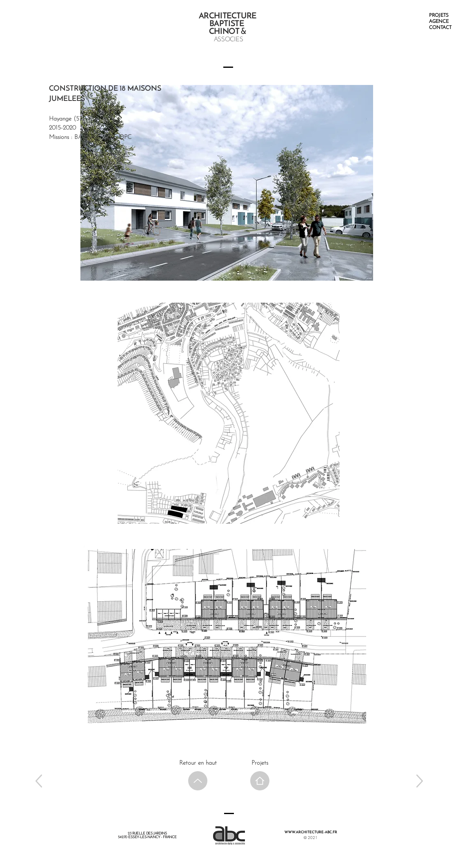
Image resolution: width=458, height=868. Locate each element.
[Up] (39, 781)
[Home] (260, 781)
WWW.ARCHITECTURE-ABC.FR (311, 832)
